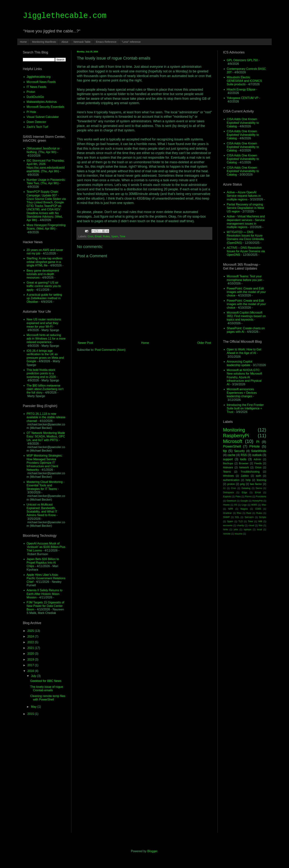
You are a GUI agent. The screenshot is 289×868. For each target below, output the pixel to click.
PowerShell (232, 446)
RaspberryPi (236, 436)
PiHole (255, 446)
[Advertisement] (144, 383)
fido (261, 525)
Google (244, 501)
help (248, 480)
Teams (227, 472)
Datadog (246, 488)
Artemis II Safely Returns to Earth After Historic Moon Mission (45, 594)
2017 (31, 665)
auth (258, 476)
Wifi (260, 521)
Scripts (263, 517)
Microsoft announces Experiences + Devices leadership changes (242, 393)
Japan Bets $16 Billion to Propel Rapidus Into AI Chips (43, 563)
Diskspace (228, 492)
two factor (256, 484)
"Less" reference (131, 42)
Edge (244, 492)
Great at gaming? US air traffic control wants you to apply (44, 286)
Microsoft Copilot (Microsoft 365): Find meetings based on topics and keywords (246, 316)
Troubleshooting (250, 472)
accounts (228, 525)
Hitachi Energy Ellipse (241, 89)
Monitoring (234, 430)
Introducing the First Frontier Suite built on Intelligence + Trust (245, 408)
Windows (228, 476)
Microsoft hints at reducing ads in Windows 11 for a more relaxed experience (46, 339)
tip (225, 451)
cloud (251, 525)
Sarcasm (249, 517)
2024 (31, 636)
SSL (237, 517)
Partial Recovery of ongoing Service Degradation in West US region (245, 208)
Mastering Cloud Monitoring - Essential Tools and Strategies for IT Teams (45, 485)
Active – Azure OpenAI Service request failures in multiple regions (244, 196)
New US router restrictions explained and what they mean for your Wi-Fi (44, 323)
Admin (257, 459)
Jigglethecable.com (65, 16)
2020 (31, 654)
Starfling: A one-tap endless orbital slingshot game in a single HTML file (45, 262)
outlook (257, 455)
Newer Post (85, 343)
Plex (239, 513)
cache (231, 455)
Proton (31, 92)
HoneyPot (257, 501)
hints (226, 529)
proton (231, 484)
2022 (31, 642)
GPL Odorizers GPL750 (242, 60)
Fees (238, 496)
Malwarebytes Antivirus (42, 102)
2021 (31, 648)
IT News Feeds (36, 87)
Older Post (204, 343)
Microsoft (233, 441)
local (259, 529)
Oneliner (227, 513)
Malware (228, 467)
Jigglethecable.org (39, 77)
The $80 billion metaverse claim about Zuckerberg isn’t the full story (45, 389)
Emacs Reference (106, 42)
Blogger (152, 851)
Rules (106, 236)
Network (244, 467)
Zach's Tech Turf (37, 127)
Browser (244, 463)
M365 (254, 505)
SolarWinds (259, 451)
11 (224, 488)
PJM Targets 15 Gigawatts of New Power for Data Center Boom (45, 606)
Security (239, 451)
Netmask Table (82, 42)
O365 (258, 509)
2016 (31, 671)
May (34, 707)
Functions (261, 496)
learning (261, 480)
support (228, 459)
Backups (228, 463)
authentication (231, 480)
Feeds (258, 463)
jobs (236, 529)
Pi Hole (31, 112)
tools (243, 459)
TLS (240, 521)
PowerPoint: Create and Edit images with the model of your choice (246, 292)
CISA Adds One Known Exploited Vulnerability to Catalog (243, 123)
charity (241, 525)
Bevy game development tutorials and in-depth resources (43, 274)
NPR (231, 509)
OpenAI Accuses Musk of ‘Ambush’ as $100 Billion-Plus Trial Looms (46, 547)
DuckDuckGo (35, 97)
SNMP (226, 517)
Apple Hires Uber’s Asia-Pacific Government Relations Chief (46, 578)
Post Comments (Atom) (110, 350)
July (34, 676)
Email (98, 236)
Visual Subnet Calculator (43, 117)
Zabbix (245, 476)
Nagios (244, 509)
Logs (244, 505)
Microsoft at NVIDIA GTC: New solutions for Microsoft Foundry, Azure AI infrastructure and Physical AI (244, 377)
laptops (247, 529)
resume (239, 534)
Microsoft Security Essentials (45, 107)
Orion (258, 467)
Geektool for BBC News (46, 681)
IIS (236, 505)
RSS (244, 455)
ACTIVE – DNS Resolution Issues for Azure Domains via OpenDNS (246, 251)
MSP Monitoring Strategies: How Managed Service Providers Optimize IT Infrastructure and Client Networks (44, 463)
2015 (31, 714)
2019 (31, 660)
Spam (115, 236)
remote (227, 534)
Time (122, 236)
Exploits (227, 496)
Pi (258, 442)
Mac (264, 505)
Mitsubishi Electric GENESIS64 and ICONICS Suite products (244, 81)
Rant (249, 513)
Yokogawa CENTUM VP (243, 98)
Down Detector (36, 122)
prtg (242, 484)
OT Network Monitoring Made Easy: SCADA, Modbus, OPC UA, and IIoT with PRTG (46, 436)
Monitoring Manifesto (44, 42)
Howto (226, 505)
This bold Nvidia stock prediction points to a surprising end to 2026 (41, 373)
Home (23, 42)
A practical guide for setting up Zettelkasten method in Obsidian (44, 298)
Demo (259, 488)
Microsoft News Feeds (41, 82)
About (65, 42)
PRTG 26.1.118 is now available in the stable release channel (46, 417)
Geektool (231, 501)
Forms (248, 496)
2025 (31, 631)
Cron (90, 236)
